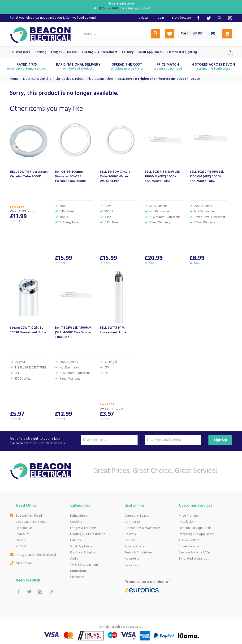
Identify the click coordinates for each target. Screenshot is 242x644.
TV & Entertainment (84, 565)
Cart (184, 34)
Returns (130, 540)
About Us (131, 565)
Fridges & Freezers (83, 528)
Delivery (130, 534)
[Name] (109, 440)
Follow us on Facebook (198, 18)
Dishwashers (79, 516)
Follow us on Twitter (209, 18)
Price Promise (188, 516)
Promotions (79, 571)
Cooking (76, 522)
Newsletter (133, 559)
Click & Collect (189, 540)
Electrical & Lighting (84, 553)
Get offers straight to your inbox (44, 441)
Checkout (227, 34)
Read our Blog (219, 18)
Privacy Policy (134, 546)
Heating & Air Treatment (88, 534)
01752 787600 (25, 563)
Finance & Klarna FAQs (194, 553)
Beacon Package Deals (195, 528)
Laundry (76, 540)
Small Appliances (82, 546)
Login (160, 18)
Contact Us (132, 522)
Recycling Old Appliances (197, 534)
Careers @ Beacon (137, 516)
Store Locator (189, 546)
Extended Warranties (194, 559)
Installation (187, 522)
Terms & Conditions (138, 553)
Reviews (143, 18)
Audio (74, 559)
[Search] (116, 34)
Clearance (77, 577)
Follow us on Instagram (230, 18)
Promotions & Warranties (142, 528)
